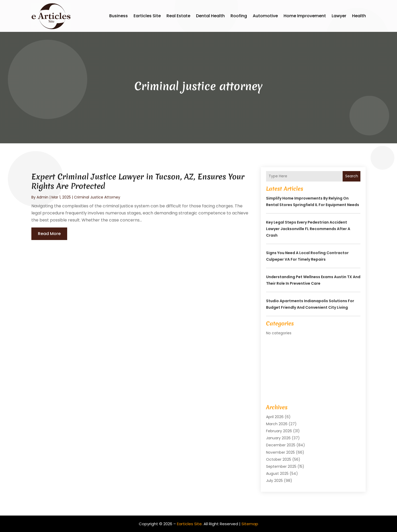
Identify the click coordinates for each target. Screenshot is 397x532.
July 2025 (274, 481)
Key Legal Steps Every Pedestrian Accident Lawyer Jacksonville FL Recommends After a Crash (308, 229)
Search (352, 176)
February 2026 (279, 431)
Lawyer (339, 16)
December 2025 (281, 445)
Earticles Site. (190, 524)
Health (359, 16)
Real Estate (178, 16)
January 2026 (278, 438)
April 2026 (275, 417)
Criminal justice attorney (97, 197)
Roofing (239, 16)
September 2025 (281, 466)
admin (42, 197)
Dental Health (210, 16)
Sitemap (250, 524)
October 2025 (279, 459)
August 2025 (277, 473)
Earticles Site (147, 16)
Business (119, 16)
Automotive (265, 16)
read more (49, 234)
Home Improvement (305, 16)
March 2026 (277, 424)
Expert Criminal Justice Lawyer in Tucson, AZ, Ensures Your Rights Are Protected (138, 181)
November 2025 (280, 452)
